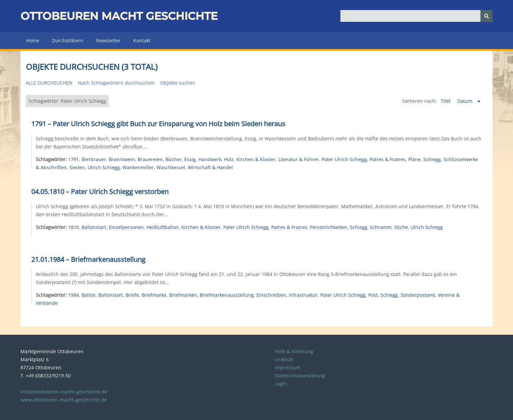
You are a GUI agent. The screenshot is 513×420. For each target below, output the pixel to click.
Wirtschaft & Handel (210, 167)
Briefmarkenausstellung (227, 295)
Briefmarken (183, 295)
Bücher (174, 159)
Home (33, 40)
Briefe (132, 295)
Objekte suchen (178, 83)
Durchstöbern (68, 40)
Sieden (77, 167)
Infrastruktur (303, 295)
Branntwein (122, 159)
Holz (229, 159)
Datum (465, 101)
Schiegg (432, 159)
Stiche (401, 227)
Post (373, 295)
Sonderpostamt (418, 295)
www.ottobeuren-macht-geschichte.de (64, 400)
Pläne (414, 159)
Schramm (381, 227)
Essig (190, 159)
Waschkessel (171, 167)
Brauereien (150, 159)
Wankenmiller (138, 167)
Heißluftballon (162, 227)
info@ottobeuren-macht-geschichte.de (64, 392)
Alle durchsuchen (49, 83)
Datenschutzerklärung (300, 376)
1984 (74, 295)
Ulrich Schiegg (104, 167)
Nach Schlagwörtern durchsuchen (116, 83)
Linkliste (284, 359)
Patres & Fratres (388, 159)
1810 (74, 227)
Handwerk (210, 159)
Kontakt (142, 40)
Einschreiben (271, 295)
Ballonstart (94, 227)
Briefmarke (154, 295)
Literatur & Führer (299, 159)
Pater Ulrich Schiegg (344, 159)
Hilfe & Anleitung (294, 351)
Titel (446, 101)
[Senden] (486, 16)
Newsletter (108, 40)
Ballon (89, 295)
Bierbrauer (94, 159)
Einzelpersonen (126, 227)
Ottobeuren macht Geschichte (119, 16)
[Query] (416, 16)
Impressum (288, 367)
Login (281, 384)
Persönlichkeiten (329, 227)
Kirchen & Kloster (256, 159)
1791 (74, 159)
